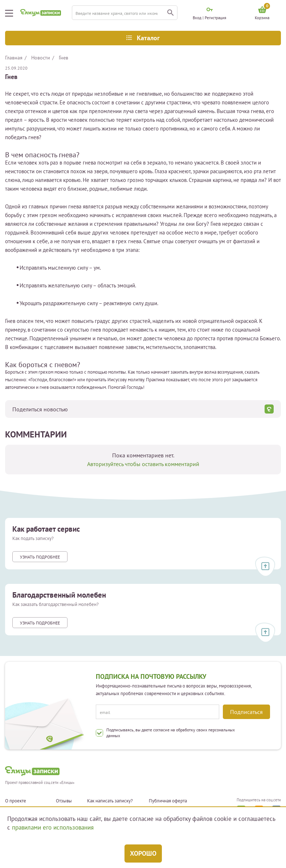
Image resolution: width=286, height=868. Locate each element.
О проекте (16, 801)
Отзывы (64, 801)
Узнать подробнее (40, 557)
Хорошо (143, 853)
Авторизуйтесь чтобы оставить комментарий (143, 464)
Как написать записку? (110, 801)
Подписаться (246, 712)
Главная (14, 58)
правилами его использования (53, 827)
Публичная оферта (168, 801)
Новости (41, 58)
